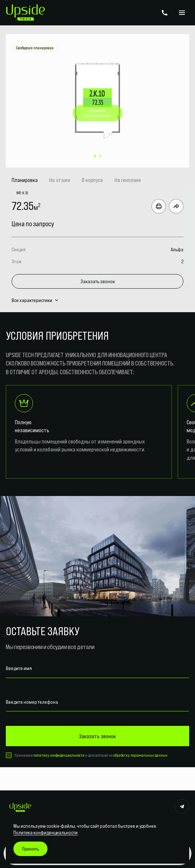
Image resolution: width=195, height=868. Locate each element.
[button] (95, 156)
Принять (30, 849)
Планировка (25, 180)
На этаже (60, 180)
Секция (19, 249)
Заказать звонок (98, 281)
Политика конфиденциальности (45, 832)
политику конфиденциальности (59, 755)
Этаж (17, 261)
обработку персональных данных (140, 755)
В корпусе (92, 180)
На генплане (128, 180)
